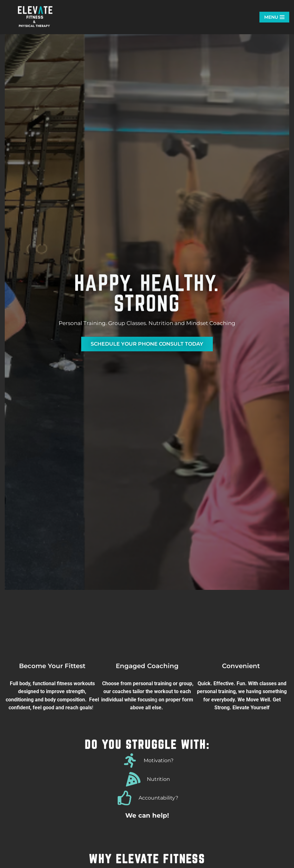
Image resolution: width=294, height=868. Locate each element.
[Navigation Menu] (274, 17)
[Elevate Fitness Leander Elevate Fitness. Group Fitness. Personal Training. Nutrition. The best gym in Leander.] (36, 17)
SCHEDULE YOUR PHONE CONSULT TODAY (147, 344)
